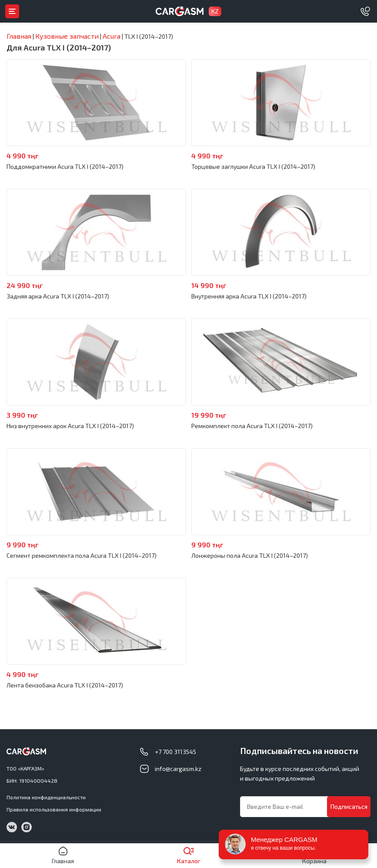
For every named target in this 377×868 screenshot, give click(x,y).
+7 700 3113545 (175, 752)
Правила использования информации (54, 809)
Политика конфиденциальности (46, 797)
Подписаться (349, 806)
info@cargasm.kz (178, 769)
